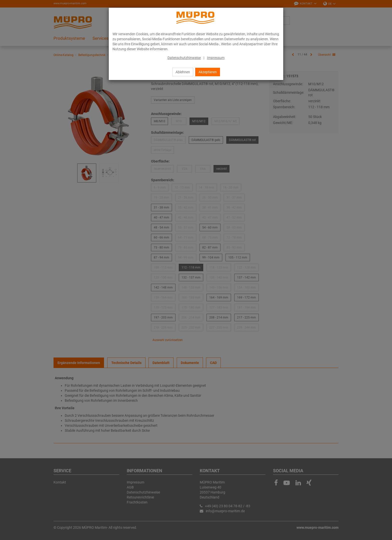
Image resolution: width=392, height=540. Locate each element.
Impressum (216, 58)
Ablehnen (183, 72)
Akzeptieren (208, 72)
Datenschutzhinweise (184, 58)
